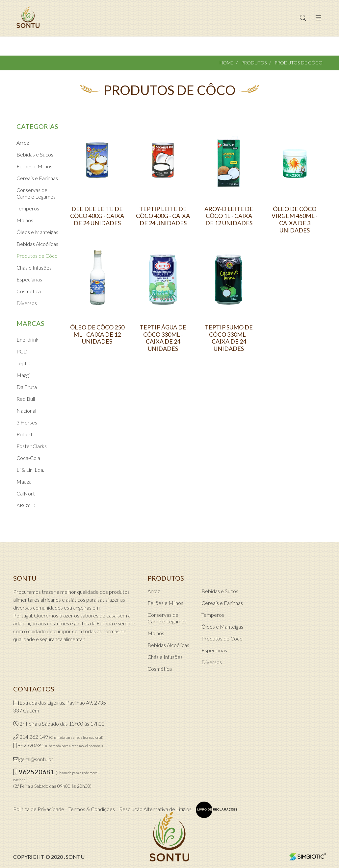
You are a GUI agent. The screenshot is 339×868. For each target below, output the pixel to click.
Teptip (24, 363)
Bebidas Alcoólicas (37, 244)
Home (226, 63)
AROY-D (26, 505)
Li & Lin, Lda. (30, 470)
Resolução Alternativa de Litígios (155, 809)
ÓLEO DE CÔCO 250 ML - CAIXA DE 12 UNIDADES (97, 334)
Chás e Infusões (34, 267)
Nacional (26, 410)
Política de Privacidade (39, 809)
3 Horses (27, 422)
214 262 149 (34, 737)
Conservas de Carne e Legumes (36, 193)
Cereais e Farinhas (37, 178)
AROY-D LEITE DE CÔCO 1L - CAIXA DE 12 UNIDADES (229, 216)
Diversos (27, 303)
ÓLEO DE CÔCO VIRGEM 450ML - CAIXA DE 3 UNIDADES (295, 220)
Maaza (24, 482)
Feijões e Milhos (34, 166)
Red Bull (26, 399)
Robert (25, 434)
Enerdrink (27, 339)
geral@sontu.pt (36, 759)
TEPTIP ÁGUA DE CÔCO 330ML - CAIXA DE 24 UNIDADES (163, 338)
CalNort (26, 493)
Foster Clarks (32, 446)
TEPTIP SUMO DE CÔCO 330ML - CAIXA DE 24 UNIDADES (229, 338)
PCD (22, 351)
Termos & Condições (92, 809)
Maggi (23, 375)
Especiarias (29, 279)
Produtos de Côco (37, 256)
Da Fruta (27, 387)
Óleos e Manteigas (37, 232)
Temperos (28, 208)
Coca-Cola (28, 458)
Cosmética (29, 291)
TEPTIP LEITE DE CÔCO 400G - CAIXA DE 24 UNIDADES (163, 216)
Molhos (25, 220)
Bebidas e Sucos (35, 154)
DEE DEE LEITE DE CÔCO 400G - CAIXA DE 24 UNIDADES (97, 216)
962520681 (31, 745)
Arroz (23, 143)
